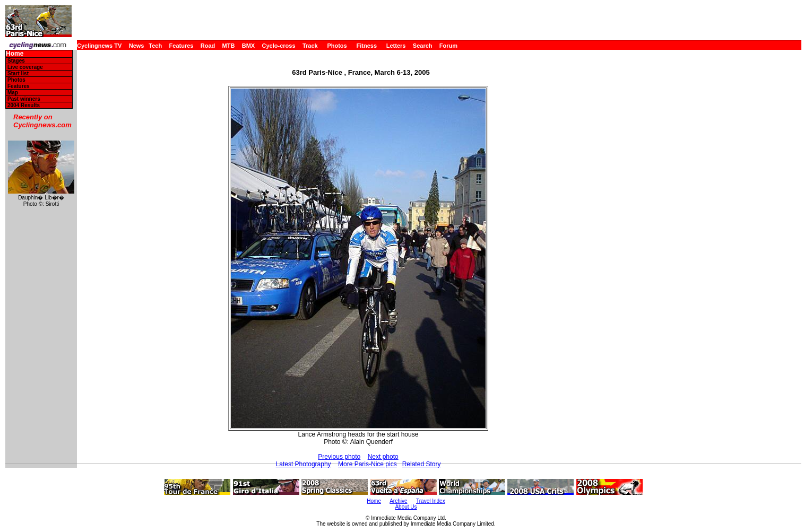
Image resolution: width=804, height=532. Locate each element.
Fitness (366, 46)
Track (310, 46)
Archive (398, 501)
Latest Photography (304, 464)
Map (13, 93)
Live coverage (25, 67)
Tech (155, 46)
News (137, 46)
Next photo (383, 457)
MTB (229, 46)
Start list (18, 73)
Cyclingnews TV (99, 46)
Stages (16, 61)
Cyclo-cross (279, 46)
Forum (448, 46)
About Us (406, 507)
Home (15, 54)
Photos (337, 46)
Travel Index (431, 501)
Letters (396, 46)
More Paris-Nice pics (368, 464)
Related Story (422, 464)
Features (181, 46)
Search (423, 46)
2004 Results (24, 105)
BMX (248, 46)
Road (208, 46)
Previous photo (339, 457)
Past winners (24, 99)
